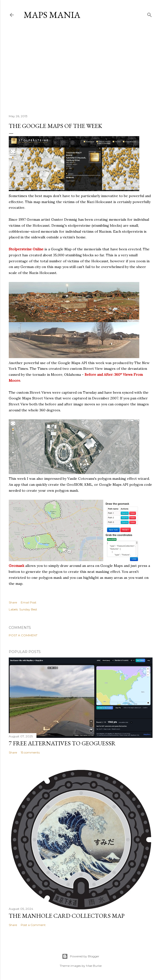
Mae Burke (94, 966)
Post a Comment (23, 635)
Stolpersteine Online (26, 249)
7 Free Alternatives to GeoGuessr (62, 743)
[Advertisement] (80, 67)
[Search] (150, 14)
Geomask (16, 566)
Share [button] (13, 602)
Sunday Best (28, 609)
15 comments (30, 752)
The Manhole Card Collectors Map (67, 916)
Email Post (29, 602)
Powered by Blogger (81, 956)
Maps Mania (52, 15)
